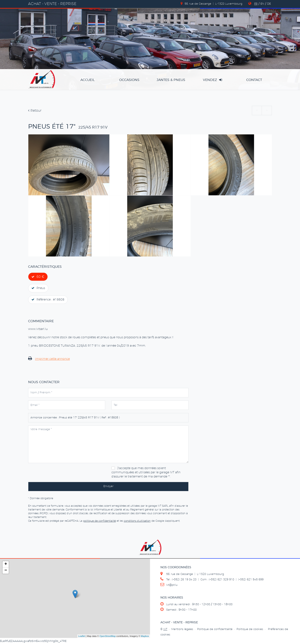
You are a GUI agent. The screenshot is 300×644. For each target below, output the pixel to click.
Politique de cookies (250, 629)
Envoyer (108, 486)
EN (262, 4)
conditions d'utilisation (137, 521)
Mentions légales (182, 629)
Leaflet (82, 636)
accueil (87, 80)
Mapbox (145, 636)
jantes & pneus (171, 80)
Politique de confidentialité (215, 629)
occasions (129, 80)
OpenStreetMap (108, 636)
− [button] (6, 571)
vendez (212, 80)
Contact (254, 80)
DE (269, 4)
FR (256, 4)
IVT (165, 629)
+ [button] (6, 564)
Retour (35, 111)
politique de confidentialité (99, 521)
